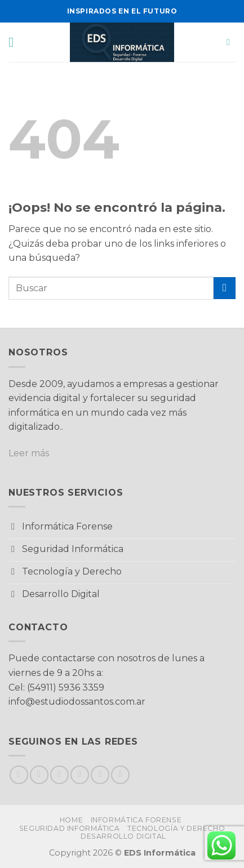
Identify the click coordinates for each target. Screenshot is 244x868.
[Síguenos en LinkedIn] (120, 775)
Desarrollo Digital (123, 836)
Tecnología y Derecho (176, 828)
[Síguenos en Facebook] (19, 775)
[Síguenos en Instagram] (39, 775)
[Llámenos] (100, 775)
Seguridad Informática (70, 828)
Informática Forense (136, 820)
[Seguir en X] (59, 775)
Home (71, 820)
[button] (15, 42)
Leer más (29, 453)
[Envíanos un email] (80, 775)
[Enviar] (225, 288)
